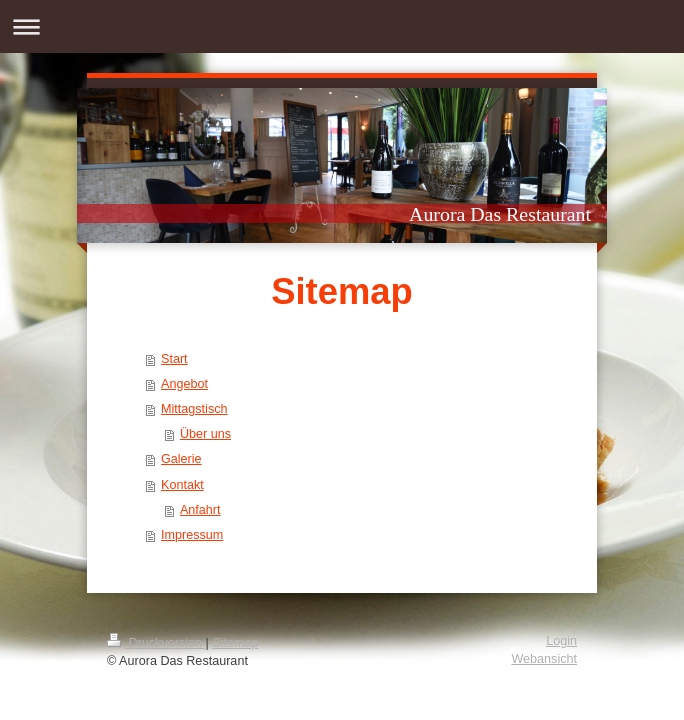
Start (174, 359)
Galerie (181, 459)
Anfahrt (200, 510)
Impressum (192, 535)
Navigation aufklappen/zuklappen (342, 26)
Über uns (205, 434)
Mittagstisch (194, 409)
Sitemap (235, 643)
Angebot (184, 384)
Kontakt (182, 485)
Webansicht (544, 659)
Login (561, 641)
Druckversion (156, 643)
